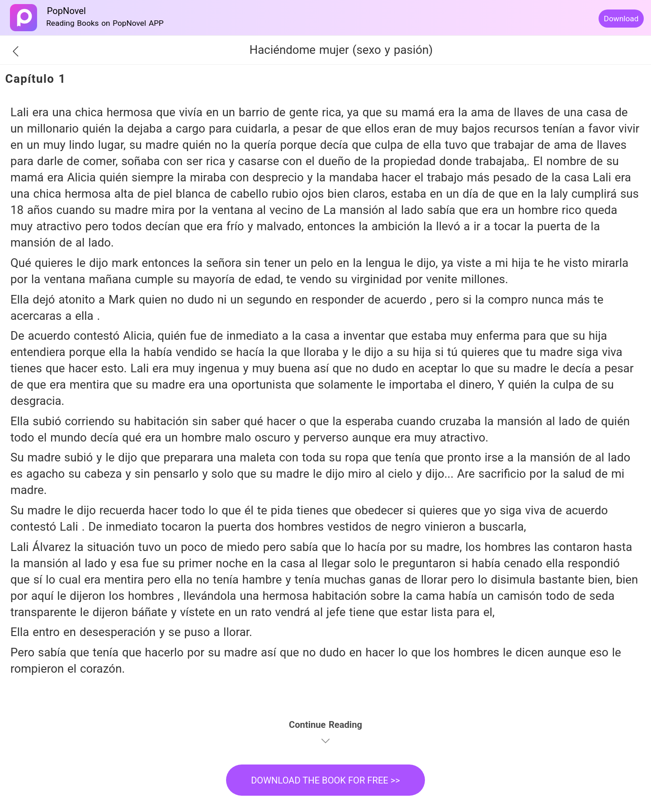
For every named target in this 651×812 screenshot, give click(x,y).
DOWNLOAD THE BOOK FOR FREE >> (325, 780)
